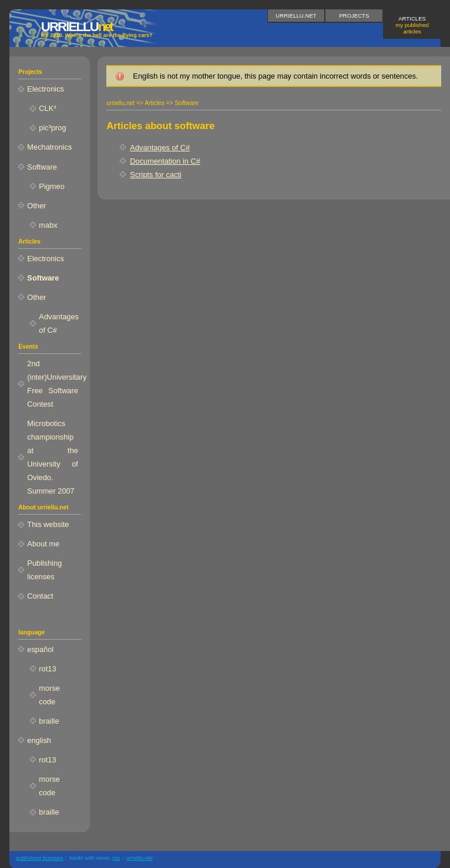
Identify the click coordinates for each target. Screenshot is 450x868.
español (40, 649)
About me (43, 544)
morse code (49, 695)
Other (36, 206)
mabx (48, 225)
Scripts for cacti (155, 175)
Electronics (46, 89)
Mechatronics (49, 147)
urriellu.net (296, 16)
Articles (412, 25)
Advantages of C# (160, 148)
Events (28, 347)
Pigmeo (51, 186)
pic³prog (52, 128)
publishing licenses (40, 858)
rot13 (47, 669)
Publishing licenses (44, 570)
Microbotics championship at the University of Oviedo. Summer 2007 (53, 457)
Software (42, 167)
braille (49, 721)
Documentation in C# (165, 161)
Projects (354, 16)
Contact (40, 596)
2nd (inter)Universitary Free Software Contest (54, 384)
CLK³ (47, 108)
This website (48, 524)
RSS (116, 858)
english (39, 740)
